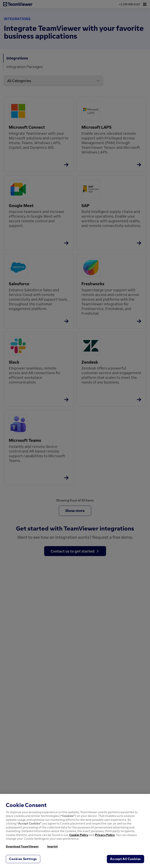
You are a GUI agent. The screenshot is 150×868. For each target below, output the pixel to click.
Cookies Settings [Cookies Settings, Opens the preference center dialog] (23, 859)
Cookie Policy (79, 835)
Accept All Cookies (125, 859)
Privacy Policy (105, 835)
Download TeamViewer (22, 846)
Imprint (53, 846)
